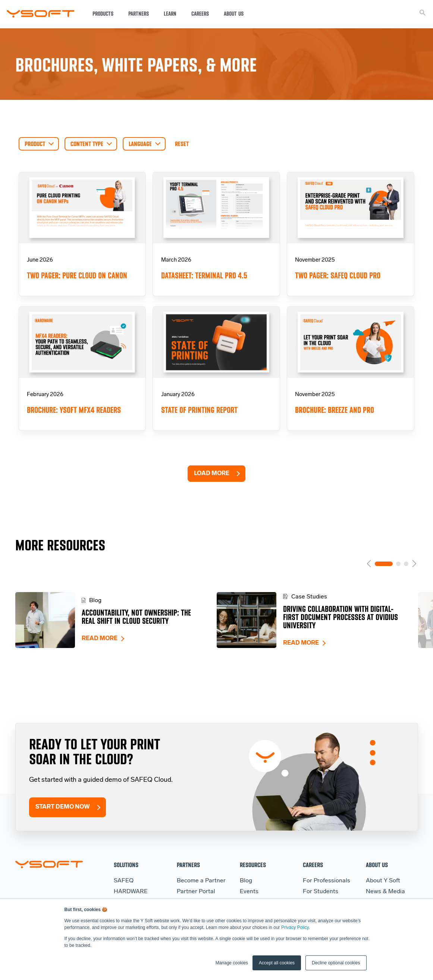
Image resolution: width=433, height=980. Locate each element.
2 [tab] (398, 564)
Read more (100, 639)
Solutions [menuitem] (126, 865)
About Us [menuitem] (377, 865)
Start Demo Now (63, 807)
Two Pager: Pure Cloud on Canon (77, 276)
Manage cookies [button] (232, 963)
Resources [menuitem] (253, 865)
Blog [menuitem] (246, 881)
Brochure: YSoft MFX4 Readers (74, 410)
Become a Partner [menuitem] (201, 881)
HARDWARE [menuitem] (131, 892)
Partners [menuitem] (188, 865)
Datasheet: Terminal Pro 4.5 (204, 276)
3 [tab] (406, 564)
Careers (200, 14)
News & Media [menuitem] (385, 892)
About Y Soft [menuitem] (383, 881)
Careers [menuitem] (313, 865)
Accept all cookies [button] (277, 963)
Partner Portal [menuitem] (196, 892)
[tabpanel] (116, 620)
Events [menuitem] (249, 892)
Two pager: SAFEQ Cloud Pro (338, 276)
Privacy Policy (295, 927)
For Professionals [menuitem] (327, 881)
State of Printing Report (199, 410)
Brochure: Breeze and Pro (335, 410)
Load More (212, 474)
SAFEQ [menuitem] (124, 881)
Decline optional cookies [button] (336, 963)
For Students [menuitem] (321, 892)
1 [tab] (384, 564)
